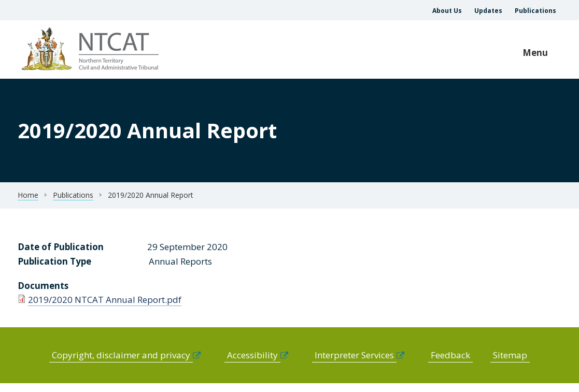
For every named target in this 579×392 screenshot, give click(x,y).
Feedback (450, 355)
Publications (535, 11)
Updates (488, 11)
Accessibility (252, 355)
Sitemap (510, 355)
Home (28, 195)
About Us (447, 11)
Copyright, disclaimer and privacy (121, 355)
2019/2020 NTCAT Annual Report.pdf (105, 300)
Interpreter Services (354, 355)
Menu (535, 53)
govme (91, 49)
